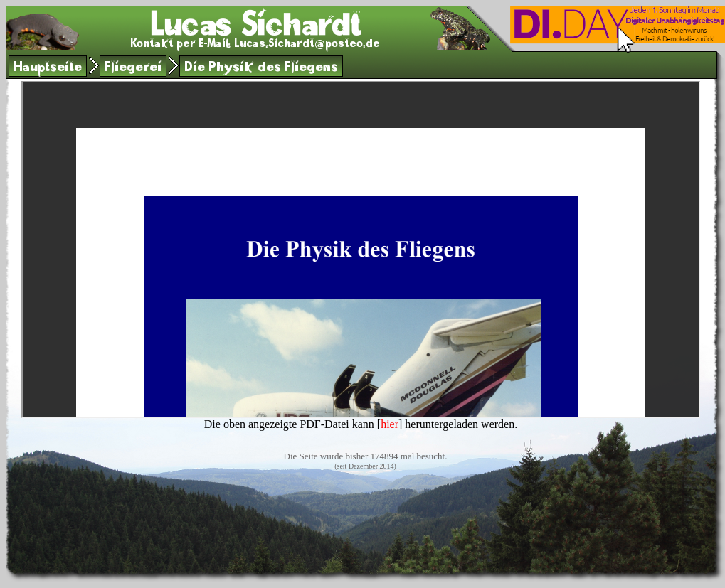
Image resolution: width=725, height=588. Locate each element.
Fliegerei (133, 69)
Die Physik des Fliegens (261, 69)
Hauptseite (48, 69)
